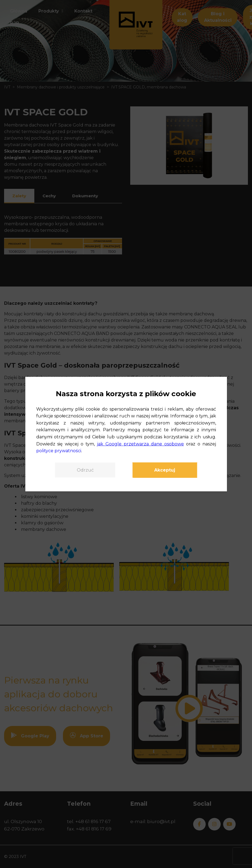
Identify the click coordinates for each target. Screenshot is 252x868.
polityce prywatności (59, 451)
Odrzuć (85, 470)
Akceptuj (165, 470)
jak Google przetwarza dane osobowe (140, 444)
